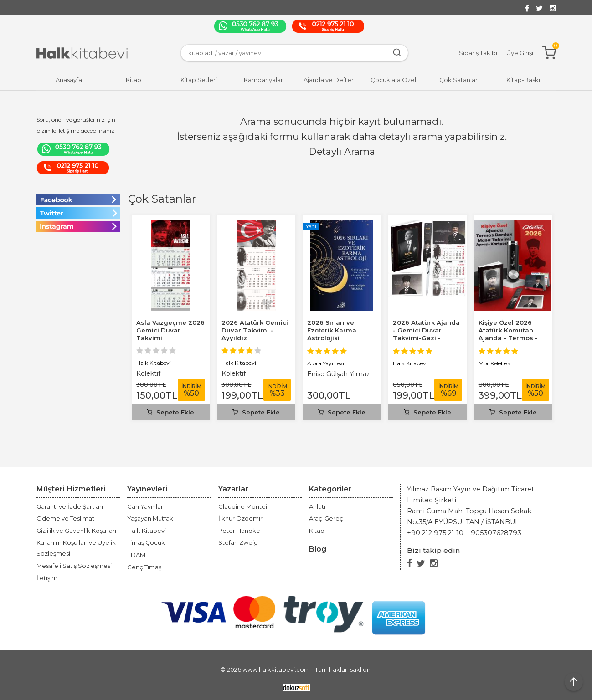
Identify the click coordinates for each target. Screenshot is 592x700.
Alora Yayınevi (326, 363)
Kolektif (148, 373)
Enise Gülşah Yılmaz (339, 374)
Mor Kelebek (494, 363)
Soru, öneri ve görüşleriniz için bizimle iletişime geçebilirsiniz (76, 125)
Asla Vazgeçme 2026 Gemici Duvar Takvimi (170, 330)
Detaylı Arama (342, 151)
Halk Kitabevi (154, 363)
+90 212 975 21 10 (435, 533)
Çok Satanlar (162, 199)
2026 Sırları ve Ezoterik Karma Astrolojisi (332, 330)
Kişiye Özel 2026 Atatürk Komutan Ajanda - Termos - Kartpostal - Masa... (509, 334)
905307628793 (496, 533)
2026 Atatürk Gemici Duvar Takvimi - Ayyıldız (255, 330)
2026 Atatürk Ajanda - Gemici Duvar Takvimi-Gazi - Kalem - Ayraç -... (426, 334)
